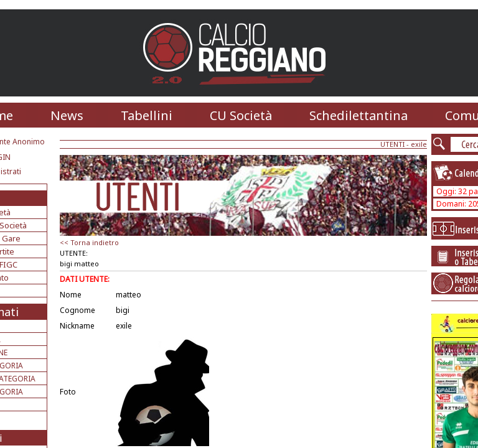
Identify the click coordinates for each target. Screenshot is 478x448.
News (67, 115)
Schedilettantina (358, 115)
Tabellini (147, 115)
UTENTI (392, 144)
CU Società (241, 115)
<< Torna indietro (89, 242)
